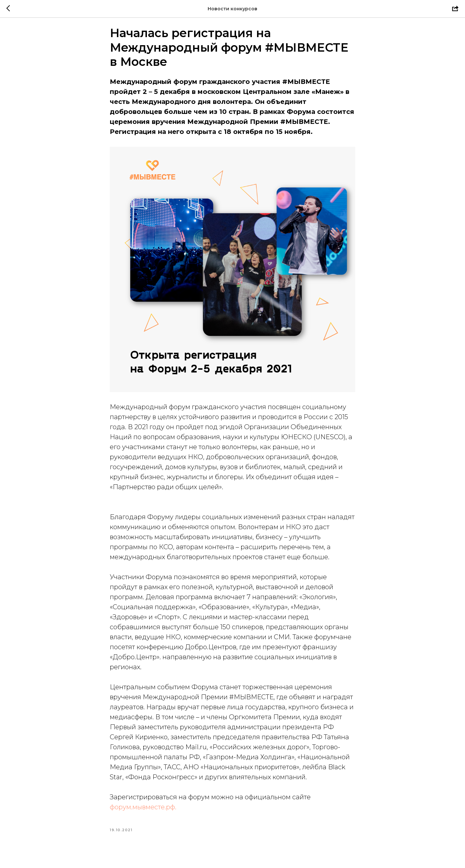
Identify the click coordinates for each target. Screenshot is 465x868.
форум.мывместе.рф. (143, 812)
